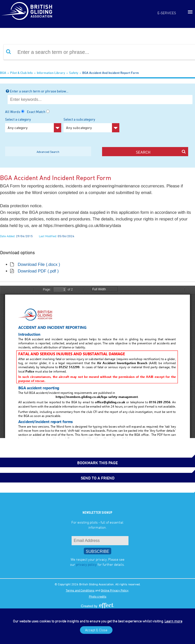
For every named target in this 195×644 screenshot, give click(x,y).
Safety (74, 73)
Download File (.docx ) (39, 264)
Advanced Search (48, 152)
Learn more (173, 621)
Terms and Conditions (80, 590)
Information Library (51, 73)
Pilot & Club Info (21, 73)
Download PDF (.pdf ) (38, 271)
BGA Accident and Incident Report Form (111, 73)
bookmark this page (97, 463)
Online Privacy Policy (115, 590)
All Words (13, 112)
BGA (3, 73)
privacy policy (86, 564)
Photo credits (98, 596)
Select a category (33, 125)
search (161, 152)
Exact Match (36, 112)
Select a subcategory (92, 125)
